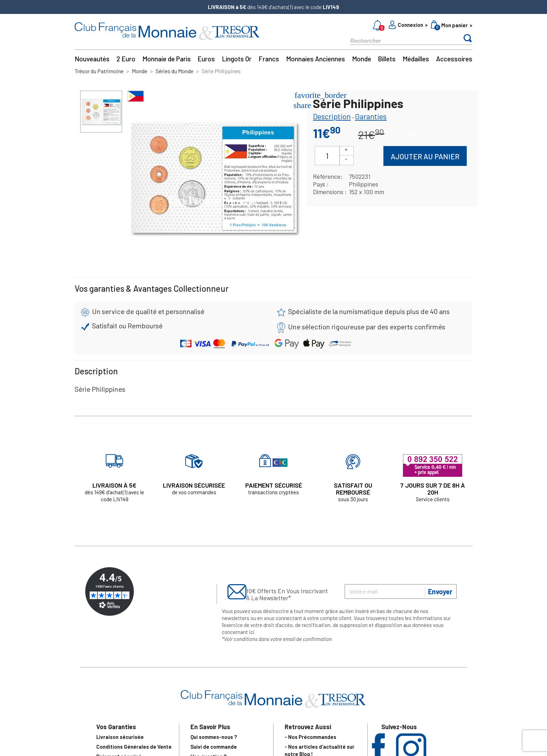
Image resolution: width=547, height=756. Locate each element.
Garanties (371, 116)
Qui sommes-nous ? (214, 737)
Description (332, 116)
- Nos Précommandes (310, 737)
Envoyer (440, 591)
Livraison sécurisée (120, 737)
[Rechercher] (399, 41)
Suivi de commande (214, 747)
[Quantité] (327, 156)
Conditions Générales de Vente (134, 747)
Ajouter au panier (425, 156)
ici (252, 632)
